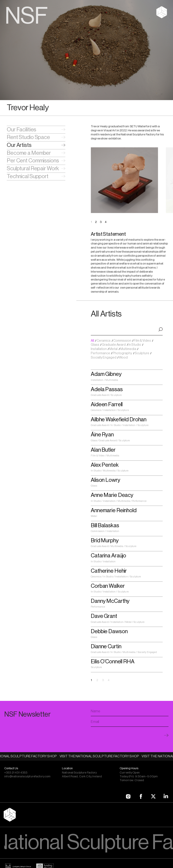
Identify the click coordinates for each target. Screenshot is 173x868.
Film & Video (143, 341)
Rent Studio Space (28, 137)
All (93, 341)
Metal (114, 349)
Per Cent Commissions (33, 161)
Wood (124, 358)
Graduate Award (114, 345)
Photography (123, 353)
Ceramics (104, 341)
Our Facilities (22, 130)
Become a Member (29, 153)
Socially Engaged (104, 358)
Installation (99, 349)
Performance (101, 353)
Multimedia (129, 349)
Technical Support (28, 176)
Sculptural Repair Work (33, 168)
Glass (95, 345)
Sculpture (142, 353)
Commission (123, 341)
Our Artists (19, 145)
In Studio (135, 345)
